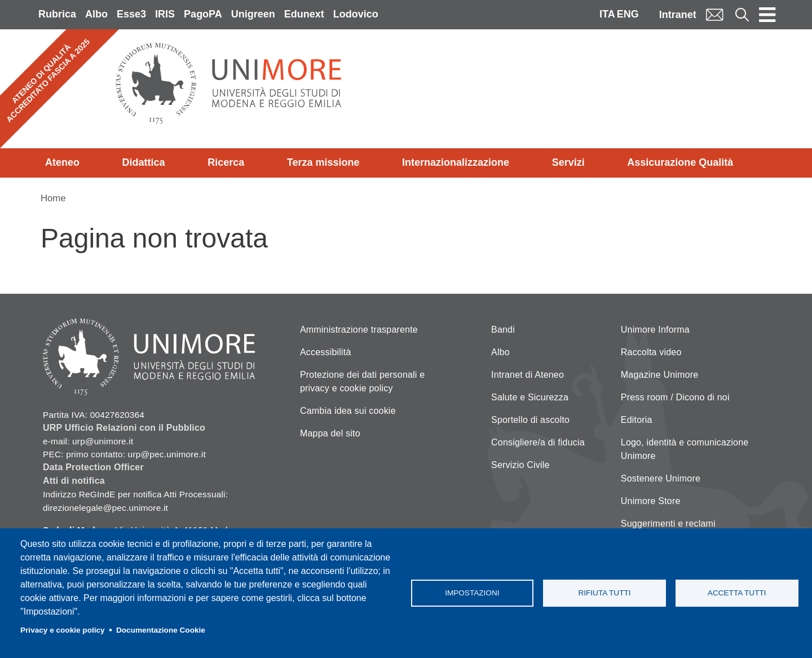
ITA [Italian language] (607, 14)
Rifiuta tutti (604, 593)
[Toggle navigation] (767, 15)
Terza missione (323, 162)
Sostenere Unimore (661, 478)
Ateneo (62, 162)
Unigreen (253, 14)
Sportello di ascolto (530, 420)
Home (53, 198)
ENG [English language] (628, 14)
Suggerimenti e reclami (668, 524)
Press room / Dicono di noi (675, 397)
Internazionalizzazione (456, 162)
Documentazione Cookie (161, 630)
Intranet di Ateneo (528, 375)
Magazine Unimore (659, 375)
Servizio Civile (520, 465)
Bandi (503, 330)
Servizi (568, 162)
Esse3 (131, 14)
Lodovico (356, 14)
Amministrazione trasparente (359, 330)
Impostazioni (472, 593)
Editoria (637, 420)
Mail (714, 14)
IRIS (165, 14)
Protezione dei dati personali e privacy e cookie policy (362, 381)
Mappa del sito (330, 433)
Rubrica (57, 14)
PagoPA (203, 14)
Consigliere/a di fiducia (538, 442)
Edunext (304, 14)
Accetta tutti (737, 593)
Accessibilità (326, 352)
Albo (96, 14)
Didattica (144, 162)
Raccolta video (651, 352)
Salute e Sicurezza (530, 397)
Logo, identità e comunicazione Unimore (685, 449)
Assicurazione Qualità (680, 162)
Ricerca (226, 162)
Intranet (678, 15)
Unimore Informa (655, 330)
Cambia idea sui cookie (348, 411)
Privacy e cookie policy (63, 630)
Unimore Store (651, 501)
